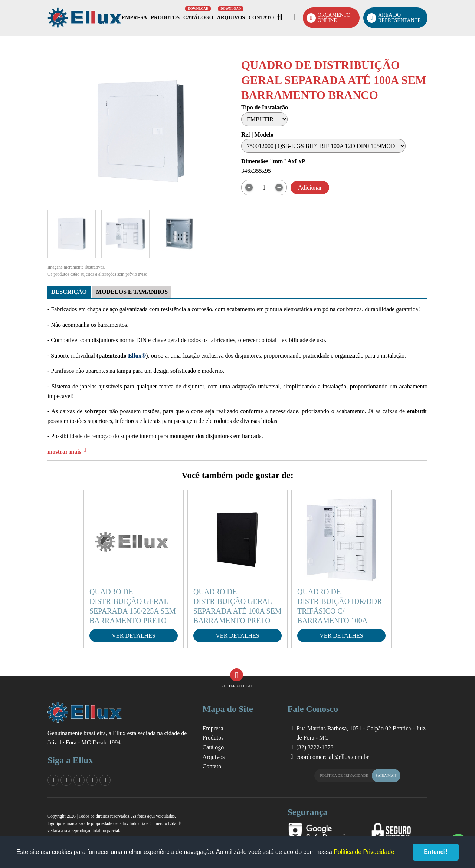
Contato (261, 18)
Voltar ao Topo (237, 678)
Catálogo (198, 18)
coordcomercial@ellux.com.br (332, 757)
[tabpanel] (237, 378)
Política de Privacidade (360, 776)
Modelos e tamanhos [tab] (132, 292)
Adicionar (310, 188)
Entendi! (436, 852)
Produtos (165, 18)
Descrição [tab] (69, 292)
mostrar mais (64, 452)
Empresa (134, 18)
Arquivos (231, 18)
